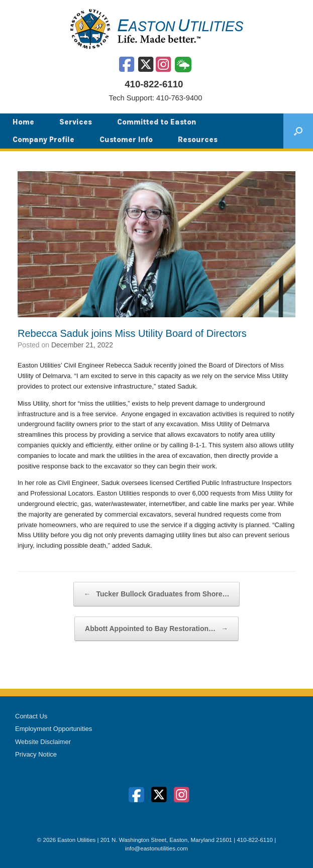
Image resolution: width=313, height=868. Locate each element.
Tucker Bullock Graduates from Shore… (157, 594)
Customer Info (126, 140)
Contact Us (31, 716)
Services (76, 122)
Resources (198, 140)
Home (23, 122)
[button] (298, 131)
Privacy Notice (36, 754)
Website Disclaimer (43, 742)
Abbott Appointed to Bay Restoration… (156, 629)
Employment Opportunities (54, 729)
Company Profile (43, 140)
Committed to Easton (156, 122)
